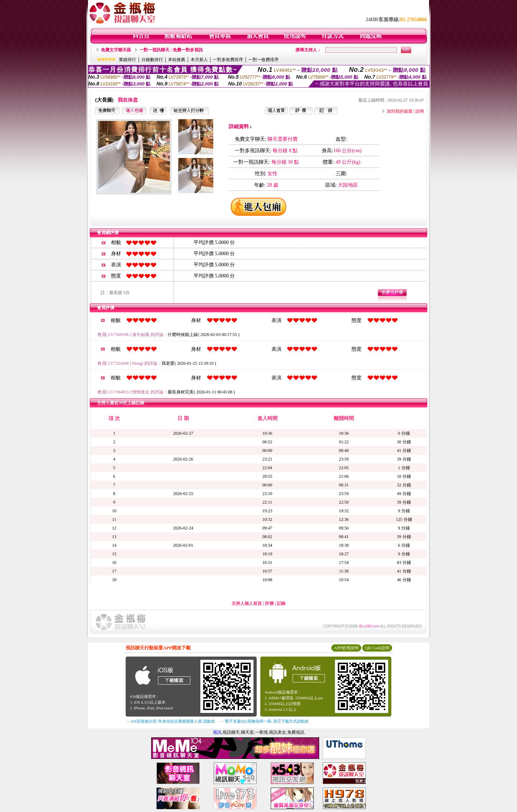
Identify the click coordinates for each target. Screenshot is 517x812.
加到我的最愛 (400, 111)
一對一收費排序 (264, 60)
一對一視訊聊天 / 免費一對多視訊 (171, 50)
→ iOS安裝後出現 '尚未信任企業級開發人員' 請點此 (170, 721)
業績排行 (127, 60)
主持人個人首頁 (247, 603)
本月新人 (199, 60)
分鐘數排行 (152, 60)
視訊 (217, 732)
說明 (420, 111)
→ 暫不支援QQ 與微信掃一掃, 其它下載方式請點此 (264, 721)
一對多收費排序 (228, 60)
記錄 (281, 603)
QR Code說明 (377, 648)
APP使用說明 (346, 648)
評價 (269, 603)
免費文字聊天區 (116, 50)
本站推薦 (177, 60)
